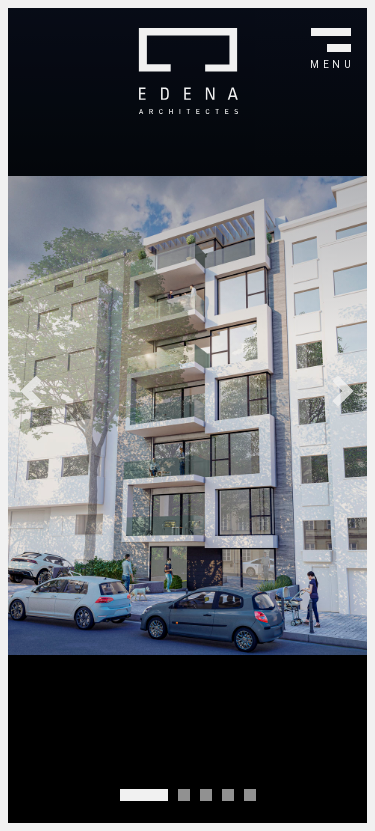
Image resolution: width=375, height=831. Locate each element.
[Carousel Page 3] (206, 795)
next (345, 391)
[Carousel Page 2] (184, 795)
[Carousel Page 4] (228, 795)
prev (30, 391)
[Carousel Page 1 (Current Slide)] (144, 795)
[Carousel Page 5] (250, 795)
